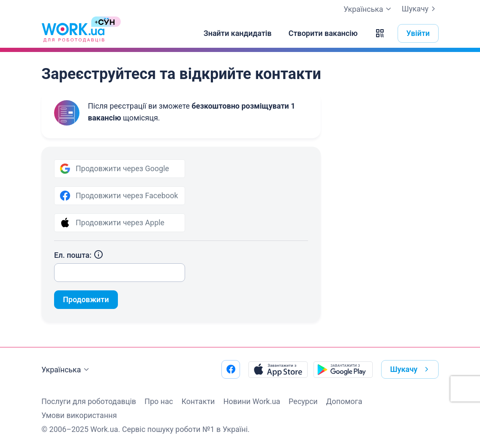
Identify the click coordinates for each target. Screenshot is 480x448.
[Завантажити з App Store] (278, 369)
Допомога (344, 401)
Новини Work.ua (252, 401)
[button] (380, 33)
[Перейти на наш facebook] (231, 369)
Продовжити (86, 299)
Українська (66, 370)
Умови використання (79, 415)
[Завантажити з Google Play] (343, 369)
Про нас (159, 401)
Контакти (198, 401)
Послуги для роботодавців (89, 401)
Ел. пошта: (79, 255)
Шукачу (420, 9)
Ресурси (303, 401)
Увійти (418, 33)
